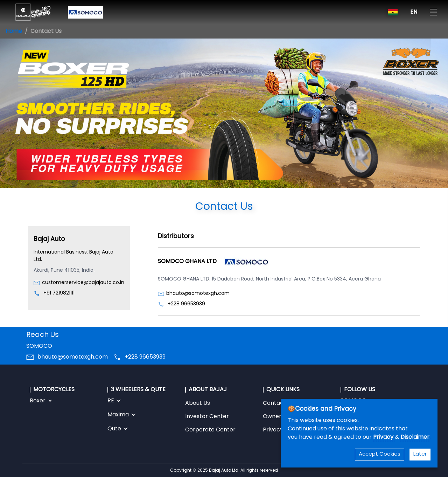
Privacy (384, 437)
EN (414, 12)
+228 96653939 (186, 304)
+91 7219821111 (59, 293)
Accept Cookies (380, 454)
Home (14, 32)
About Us (198, 403)
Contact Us (278, 403)
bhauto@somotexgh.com (198, 294)
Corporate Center (210, 430)
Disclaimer (415, 437)
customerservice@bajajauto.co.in (83, 283)
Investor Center (207, 417)
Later (420, 454)
